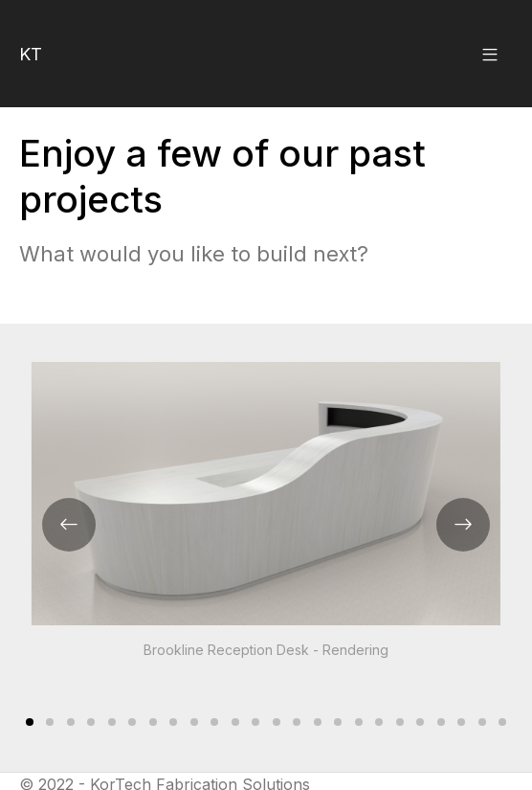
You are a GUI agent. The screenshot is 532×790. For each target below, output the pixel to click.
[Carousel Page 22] (462, 722)
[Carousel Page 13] (277, 722)
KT (31, 54)
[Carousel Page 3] (71, 722)
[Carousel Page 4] (91, 722)
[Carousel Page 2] (50, 722)
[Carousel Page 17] (359, 722)
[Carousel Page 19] (400, 722)
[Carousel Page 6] (132, 722)
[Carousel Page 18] (380, 722)
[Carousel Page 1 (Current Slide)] (30, 722)
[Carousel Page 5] (112, 722)
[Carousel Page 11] (235, 722)
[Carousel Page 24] (503, 722)
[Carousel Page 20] (421, 722)
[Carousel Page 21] (441, 722)
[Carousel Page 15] (318, 722)
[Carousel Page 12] (255, 722)
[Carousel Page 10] (214, 722)
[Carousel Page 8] (173, 722)
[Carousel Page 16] (339, 722)
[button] (490, 54)
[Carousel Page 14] (298, 722)
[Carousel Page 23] (482, 722)
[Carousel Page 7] (153, 722)
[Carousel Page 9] (194, 722)
